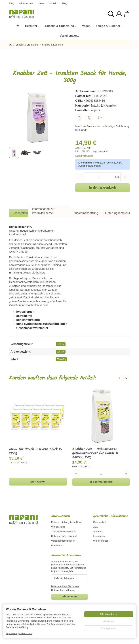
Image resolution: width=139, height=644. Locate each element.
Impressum (12, 633)
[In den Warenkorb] (103, 188)
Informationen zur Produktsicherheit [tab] (43, 211)
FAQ (11, 3)
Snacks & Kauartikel (103, 106)
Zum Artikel (38, 482)
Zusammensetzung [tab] (86, 213)
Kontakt (53, 3)
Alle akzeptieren (109, 614)
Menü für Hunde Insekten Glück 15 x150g (35, 451)
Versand (103, 151)
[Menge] (99, 177)
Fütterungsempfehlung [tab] (120, 213)
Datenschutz (26, 633)
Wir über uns (26, 3)
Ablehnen (109, 621)
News (41, 3)
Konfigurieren (109, 628)
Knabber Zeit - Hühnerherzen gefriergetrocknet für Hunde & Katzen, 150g (95, 453)
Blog (65, 3)
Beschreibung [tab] (21, 213)
